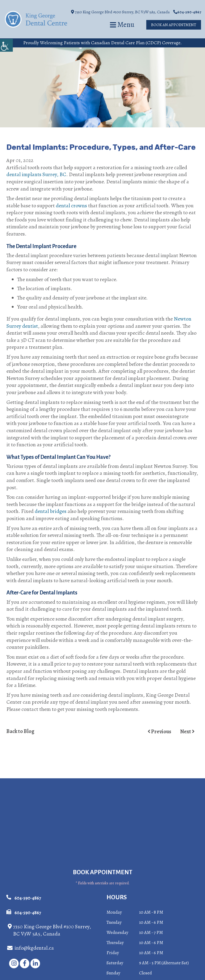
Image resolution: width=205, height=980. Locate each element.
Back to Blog (20, 731)
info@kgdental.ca (31, 948)
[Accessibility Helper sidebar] (6, 45)
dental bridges (51, 511)
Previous (159, 732)
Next (187, 732)
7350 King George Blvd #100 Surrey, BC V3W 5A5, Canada (120, 12)
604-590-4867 (187, 12)
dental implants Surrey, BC (36, 174)
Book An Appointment (174, 25)
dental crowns (71, 206)
